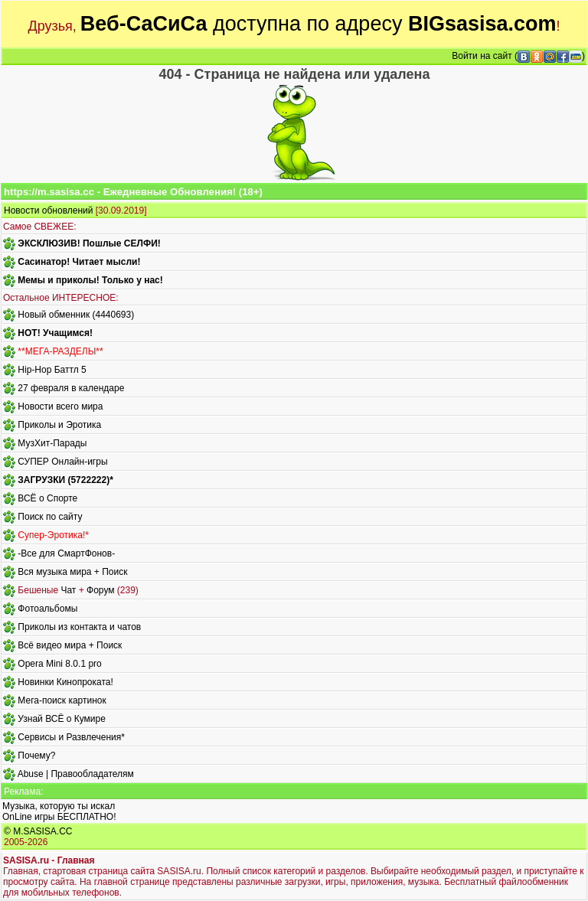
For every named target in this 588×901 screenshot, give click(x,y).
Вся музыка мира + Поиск (72, 572)
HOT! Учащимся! (55, 333)
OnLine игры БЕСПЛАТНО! (59, 817)
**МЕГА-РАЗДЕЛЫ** (60, 351)
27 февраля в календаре (71, 388)
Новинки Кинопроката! (65, 682)
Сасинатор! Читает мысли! (79, 262)
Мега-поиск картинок (62, 700)
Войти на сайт (482, 56)
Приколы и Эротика (59, 425)
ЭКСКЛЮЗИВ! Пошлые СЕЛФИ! (89, 243)
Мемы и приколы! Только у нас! (90, 280)
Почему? (36, 756)
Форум (100, 590)
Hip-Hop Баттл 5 (52, 370)
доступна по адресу (318, 24)
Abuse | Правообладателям (76, 774)
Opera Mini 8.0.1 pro (59, 664)
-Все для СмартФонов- (66, 553)
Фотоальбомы (47, 609)
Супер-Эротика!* (53, 535)
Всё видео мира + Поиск (70, 645)
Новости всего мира (60, 406)
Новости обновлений (48, 211)
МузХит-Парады (52, 443)
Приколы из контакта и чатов (79, 627)
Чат (68, 590)
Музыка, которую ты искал (59, 806)
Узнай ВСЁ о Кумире (62, 719)
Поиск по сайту (50, 517)
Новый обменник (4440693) (76, 315)
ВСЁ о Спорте (47, 498)
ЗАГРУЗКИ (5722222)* (65, 480)
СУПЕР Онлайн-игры (62, 462)
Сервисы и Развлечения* (71, 737)
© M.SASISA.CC (38, 831)
